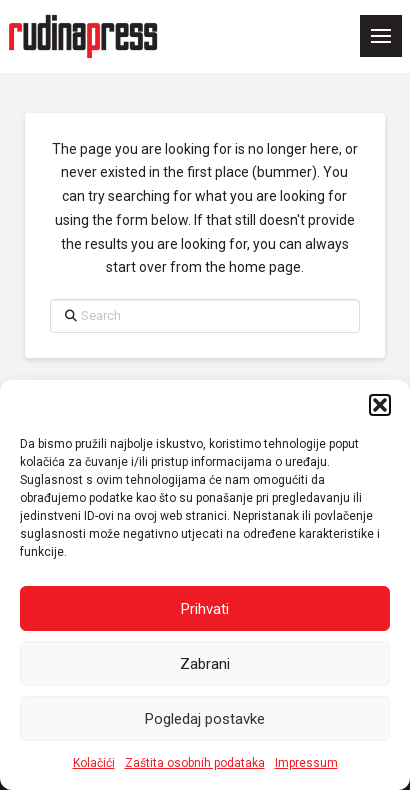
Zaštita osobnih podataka (195, 763)
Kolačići (94, 763)
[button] (380, 405)
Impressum (306, 763)
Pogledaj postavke (205, 719)
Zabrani (205, 664)
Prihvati (205, 609)
